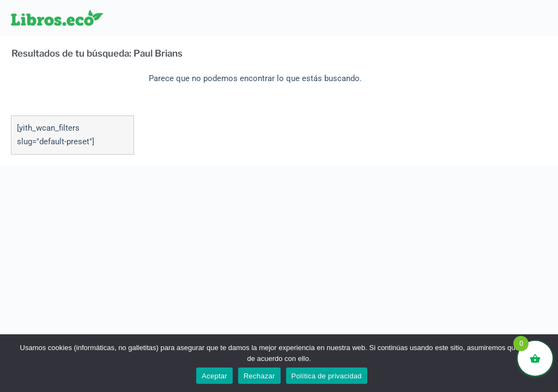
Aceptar (214, 376)
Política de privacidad (327, 376)
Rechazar (259, 376)
